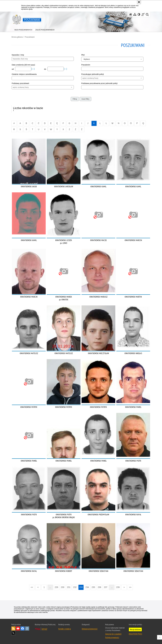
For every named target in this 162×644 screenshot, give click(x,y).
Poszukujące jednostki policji (92, 74)
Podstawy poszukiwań (20, 83)
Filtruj (75, 99)
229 (56, 587)
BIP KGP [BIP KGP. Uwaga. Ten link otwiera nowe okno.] (44, 629)
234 (87, 587)
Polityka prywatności (112, 637)
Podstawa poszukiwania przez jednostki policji (99, 83)
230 (63, 587)
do (45, 69)
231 (69, 587)
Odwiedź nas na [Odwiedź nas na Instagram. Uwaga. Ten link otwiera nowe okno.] (27, 629)
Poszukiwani (30, 37)
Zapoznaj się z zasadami (113, 634)
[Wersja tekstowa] (139, 14)
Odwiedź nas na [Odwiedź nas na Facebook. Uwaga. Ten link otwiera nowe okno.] (23, 629)
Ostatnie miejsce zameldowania (24, 74)
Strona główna (17, 37)
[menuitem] (23, 29)
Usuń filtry (85, 99)
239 (118, 587)
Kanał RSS (13, 629)
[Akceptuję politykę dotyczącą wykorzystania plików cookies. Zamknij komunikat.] (139, 2)
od (13, 69)
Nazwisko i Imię (18, 55)
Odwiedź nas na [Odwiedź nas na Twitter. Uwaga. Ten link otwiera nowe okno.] (13, 633)
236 (99, 587)
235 (93, 587)
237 (106, 587)
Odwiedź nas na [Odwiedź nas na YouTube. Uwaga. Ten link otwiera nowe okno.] (18, 629)
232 (75, 587)
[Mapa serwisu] (135, 14)
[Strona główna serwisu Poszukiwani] (131, 14)
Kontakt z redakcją (65, 629)
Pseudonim (86, 65)
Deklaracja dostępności (90, 629)
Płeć (83, 55)
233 (81, 587)
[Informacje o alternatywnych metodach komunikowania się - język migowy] (143, 14)
